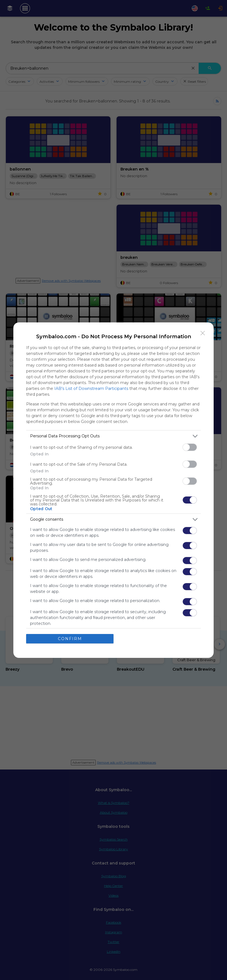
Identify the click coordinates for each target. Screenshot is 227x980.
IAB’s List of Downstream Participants (91, 389)
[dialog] (113, 490)
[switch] (190, 447)
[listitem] (113, 436)
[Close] (203, 333)
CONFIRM (70, 638)
